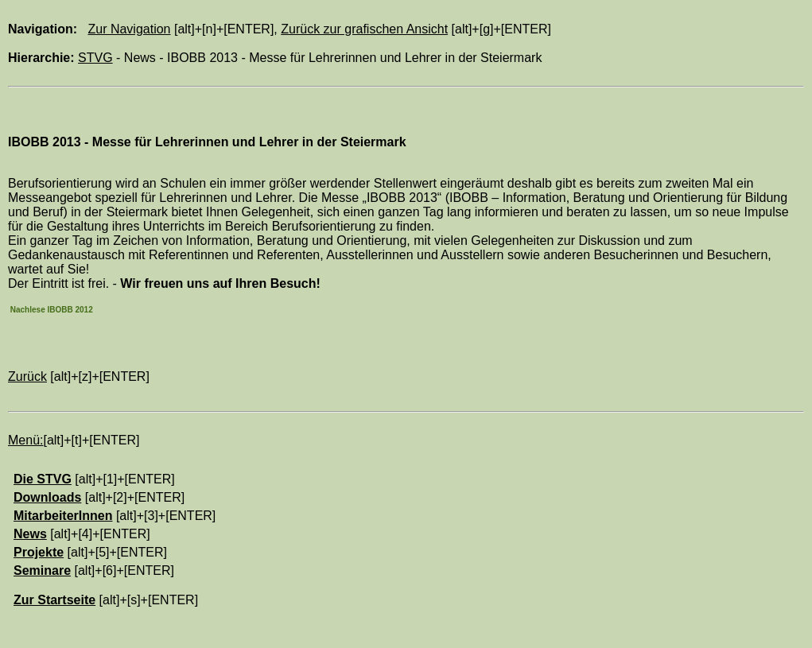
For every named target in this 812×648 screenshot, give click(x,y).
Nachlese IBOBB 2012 (51, 310)
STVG (95, 58)
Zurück (27, 376)
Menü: (25, 440)
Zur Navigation (129, 29)
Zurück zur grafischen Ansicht (364, 29)
